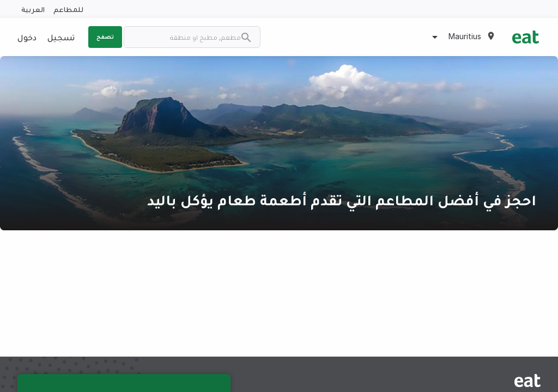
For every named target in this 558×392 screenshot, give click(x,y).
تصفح (105, 36)
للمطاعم (68, 9)
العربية (33, 9)
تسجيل (61, 37)
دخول (27, 37)
